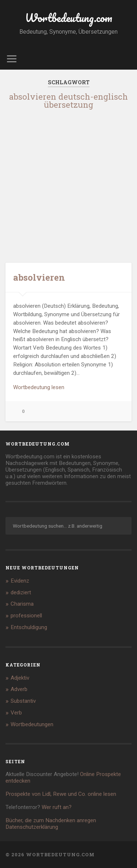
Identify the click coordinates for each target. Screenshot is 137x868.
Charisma (22, 604)
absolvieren (39, 277)
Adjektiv (20, 678)
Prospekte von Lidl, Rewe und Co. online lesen (61, 794)
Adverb (19, 689)
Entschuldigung (29, 627)
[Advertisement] (68, 185)
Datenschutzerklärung (32, 827)
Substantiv (23, 701)
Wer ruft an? (57, 807)
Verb (16, 713)
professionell (26, 616)
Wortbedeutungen (32, 724)
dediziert (21, 592)
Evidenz (20, 581)
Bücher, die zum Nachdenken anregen (51, 820)
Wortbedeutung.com (69, 18)
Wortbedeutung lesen (39, 387)
